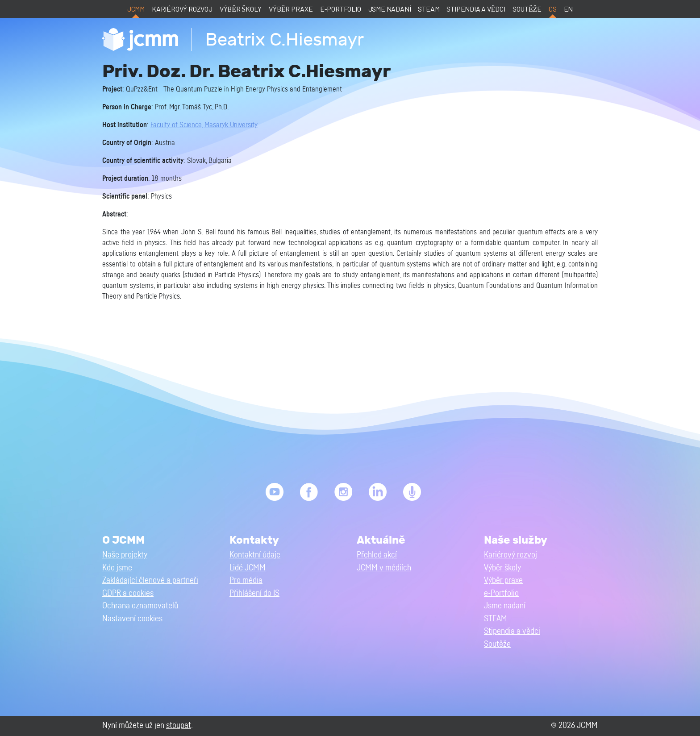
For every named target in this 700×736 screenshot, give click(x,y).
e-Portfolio (341, 9)
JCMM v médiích (384, 568)
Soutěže (527, 9)
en (569, 9)
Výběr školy (241, 9)
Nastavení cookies (132, 619)
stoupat (179, 726)
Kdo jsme (117, 568)
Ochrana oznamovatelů (140, 606)
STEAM (429, 9)
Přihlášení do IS (254, 593)
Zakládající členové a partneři (150, 580)
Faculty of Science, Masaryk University (204, 125)
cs (553, 9)
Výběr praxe (291, 9)
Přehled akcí (377, 555)
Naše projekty (125, 555)
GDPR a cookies (128, 593)
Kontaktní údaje (255, 555)
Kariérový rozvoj (182, 9)
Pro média (246, 580)
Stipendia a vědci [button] (512, 631)
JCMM (136, 9)
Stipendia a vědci (476, 9)
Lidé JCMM (248, 568)
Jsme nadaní (390, 9)
